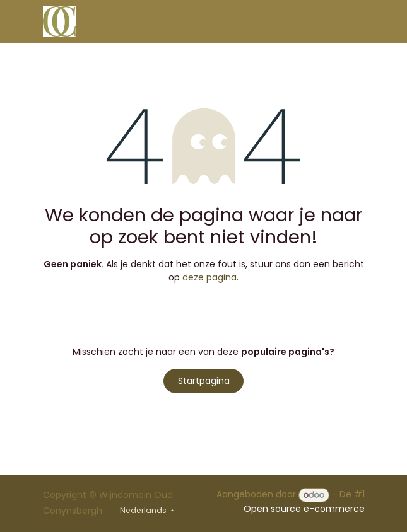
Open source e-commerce (304, 509)
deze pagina (209, 277)
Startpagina (204, 381)
